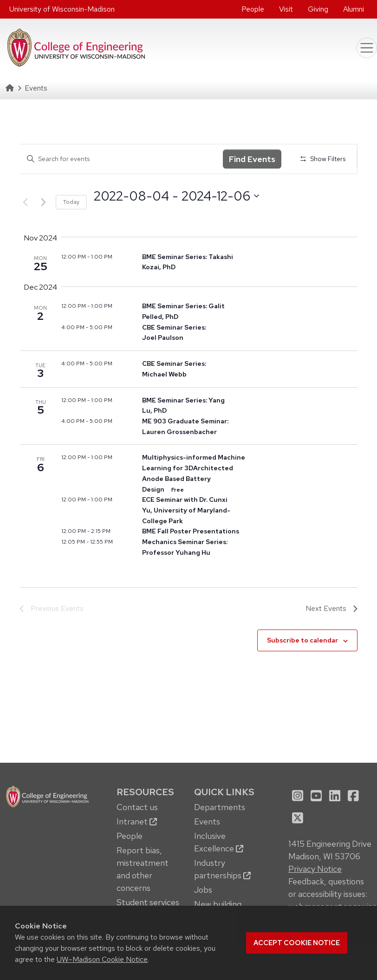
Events (207, 821)
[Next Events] (43, 202)
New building (218, 904)
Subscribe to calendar (302, 640)
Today (71, 202)
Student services (148, 902)
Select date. (94, 213)
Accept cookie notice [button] (297, 943)
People (253, 9)
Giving (318, 9)
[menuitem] (253, 9)
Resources (145, 792)
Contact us (137, 807)
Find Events (252, 159)
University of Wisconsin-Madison (62, 9)
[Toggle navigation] (367, 48)
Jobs (203, 890)
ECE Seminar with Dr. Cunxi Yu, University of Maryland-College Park (186, 510)
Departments (220, 807)
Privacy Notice (315, 869)
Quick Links (224, 792)
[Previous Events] (25, 202)
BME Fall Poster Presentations (191, 531)
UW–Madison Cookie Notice (102, 959)
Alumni (354, 9)
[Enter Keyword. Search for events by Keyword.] (121, 159)
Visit (286, 9)
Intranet (137, 821)
